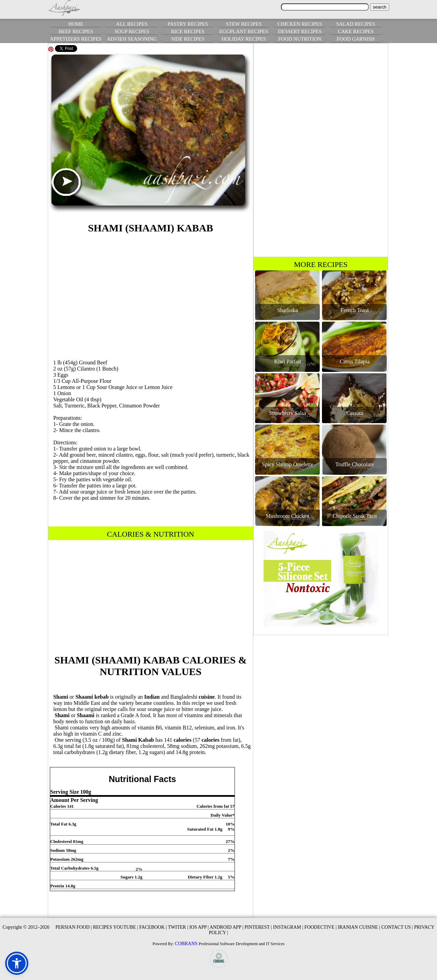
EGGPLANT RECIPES (244, 31)
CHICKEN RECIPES (300, 24)
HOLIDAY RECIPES (244, 39)
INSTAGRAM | (288, 927)
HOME (76, 24)
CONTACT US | (397, 927)
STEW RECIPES (244, 24)
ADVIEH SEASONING (132, 39)
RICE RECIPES (188, 31)
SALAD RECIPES (356, 24)
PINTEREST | (258, 927)
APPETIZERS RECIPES (76, 39)
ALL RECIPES (132, 24)
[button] (17, 963)
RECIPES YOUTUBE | (115, 927)
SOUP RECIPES (132, 31)
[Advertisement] (151, 295)
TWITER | (178, 927)
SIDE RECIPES (188, 39)
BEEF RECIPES (76, 31)
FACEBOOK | (153, 927)
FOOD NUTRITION (300, 39)
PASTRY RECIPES (188, 24)
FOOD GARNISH (356, 39)
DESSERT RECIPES (300, 31)
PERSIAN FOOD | (73, 927)
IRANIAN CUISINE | (359, 927)
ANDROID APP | (227, 927)
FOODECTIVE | (321, 927)
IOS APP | (199, 927)
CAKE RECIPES (356, 31)
